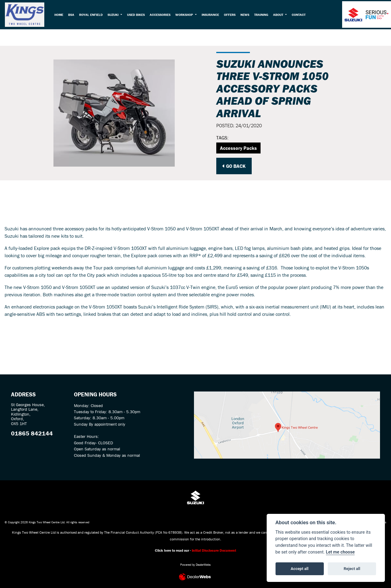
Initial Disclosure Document (214, 550)
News (246, 16)
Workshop (186, 16)
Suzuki (115, 16)
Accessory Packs (238, 148)
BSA (73, 16)
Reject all (352, 569)
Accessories (162, 16)
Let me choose (340, 552)
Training (263, 16)
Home (61, 16)
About (280, 16)
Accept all (300, 569)
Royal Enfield (93, 16)
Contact (300, 16)
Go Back (234, 166)
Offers (231, 16)
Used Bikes (138, 16)
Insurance (212, 16)
